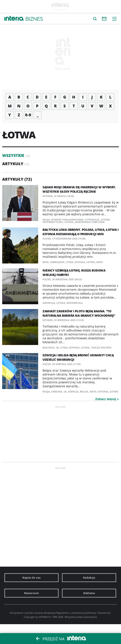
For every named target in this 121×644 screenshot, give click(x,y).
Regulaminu (63, 613)
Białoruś (49, 347)
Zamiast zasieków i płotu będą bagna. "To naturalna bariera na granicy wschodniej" (79, 313)
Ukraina (57, 392)
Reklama (89, 593)
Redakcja (89, 578)
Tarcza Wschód (101, 347)
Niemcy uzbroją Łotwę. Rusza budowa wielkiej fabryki (74, 273)
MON (46, 262)
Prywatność (104, 613)
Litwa (69, 262)
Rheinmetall (75, 303)
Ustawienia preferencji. (84, 613)
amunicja (49, 303)
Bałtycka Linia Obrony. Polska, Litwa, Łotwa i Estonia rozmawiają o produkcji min (81, 232)
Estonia (80, 262)
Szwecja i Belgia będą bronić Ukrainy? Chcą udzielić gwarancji (78, 357)
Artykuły (13, 164)
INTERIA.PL (45, 617)
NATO (93, 392)
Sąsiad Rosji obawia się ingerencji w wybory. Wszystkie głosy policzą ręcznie (79, 189)
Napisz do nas (31, 578)
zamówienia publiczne (90, 222)
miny (100, 262)
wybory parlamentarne (67, 220)
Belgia (84, 392)
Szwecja (73, 392)
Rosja (46, 220)
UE (57, 347)
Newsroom (31, 593)
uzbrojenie (57, 262)
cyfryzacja (92, 220)
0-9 (28, 115)
